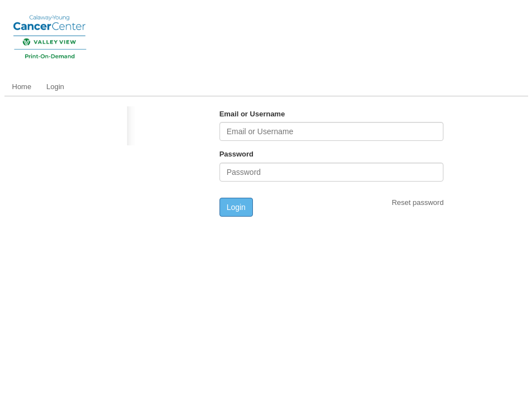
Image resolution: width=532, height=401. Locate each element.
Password (236, 154)
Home (22, 87)
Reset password (418, 202)
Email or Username (252, 114)
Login (55, 87)
